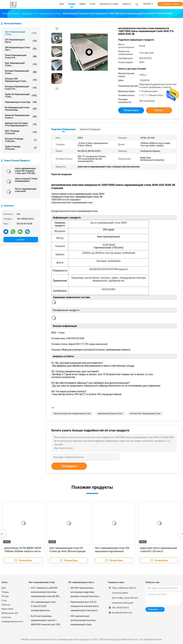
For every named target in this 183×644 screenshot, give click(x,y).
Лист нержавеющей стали (42, 582)
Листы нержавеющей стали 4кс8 (26, 190)
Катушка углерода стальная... (21, 140)
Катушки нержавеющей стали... (21, 72)
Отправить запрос (170, 4)
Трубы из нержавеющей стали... (21, 95)
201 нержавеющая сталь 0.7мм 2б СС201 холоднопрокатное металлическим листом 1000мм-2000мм (43, 607)
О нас (4, 600)
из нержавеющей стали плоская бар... (21, 109)
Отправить (69, 466)
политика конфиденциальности (12, 619)
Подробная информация (64, 129)
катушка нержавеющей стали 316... (21, 88)
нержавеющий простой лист (110, 414)
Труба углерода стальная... (21, 148)
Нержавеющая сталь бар (21, 102)
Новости (6, 605)
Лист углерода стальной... (21, 132)
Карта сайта (7, 609)
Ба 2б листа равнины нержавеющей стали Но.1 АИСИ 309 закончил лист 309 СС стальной (45, 621)
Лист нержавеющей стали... (21, 33)
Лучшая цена (131, 110)
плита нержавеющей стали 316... (21, 56)
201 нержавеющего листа (21, 41)
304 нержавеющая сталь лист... (21, 49)
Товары (5, 592)
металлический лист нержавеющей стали (72, 414)
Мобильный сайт (10, 613)
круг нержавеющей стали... (21, 64)
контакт (21, 240)
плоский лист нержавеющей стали (145, 414)
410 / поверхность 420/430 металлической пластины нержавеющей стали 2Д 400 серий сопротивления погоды (46, 593)
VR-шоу (5, 596)
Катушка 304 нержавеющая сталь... (21, 80)
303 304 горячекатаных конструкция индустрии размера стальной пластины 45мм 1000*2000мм (85, 593)
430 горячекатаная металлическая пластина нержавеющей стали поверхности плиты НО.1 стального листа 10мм (83, 621)
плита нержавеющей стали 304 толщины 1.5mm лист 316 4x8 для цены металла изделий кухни (25, 171)
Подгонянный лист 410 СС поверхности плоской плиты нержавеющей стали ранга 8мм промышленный (85, 607)
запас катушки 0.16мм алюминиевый (26, 180)
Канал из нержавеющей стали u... (21, 116)
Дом (4, 588)
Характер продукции (90, 129)
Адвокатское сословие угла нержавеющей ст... (21, 124)
